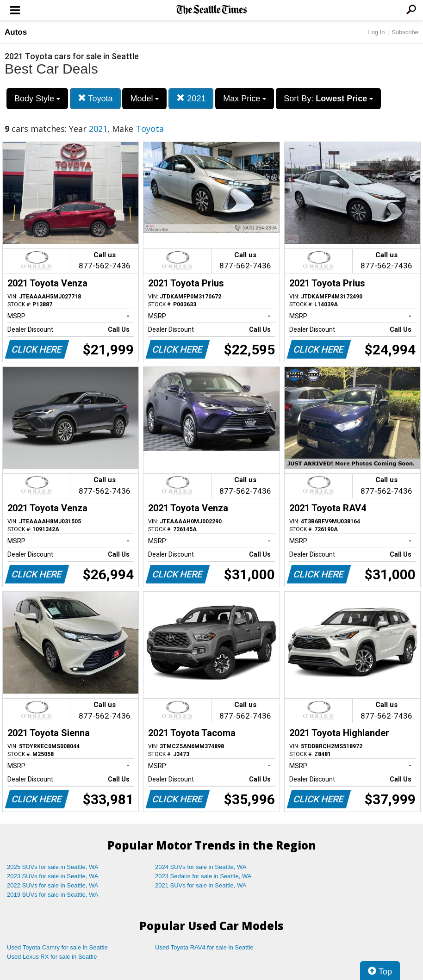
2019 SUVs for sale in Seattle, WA (53, 895)
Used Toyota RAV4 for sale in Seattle (204, 947)
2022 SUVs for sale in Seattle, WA (53, 885)
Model (144, 99)
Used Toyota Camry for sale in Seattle (57, 947)
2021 (191, 98)
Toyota (95, 98)
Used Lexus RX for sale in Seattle (52, 957)
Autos (16, 32)
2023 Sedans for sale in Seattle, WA (203, 876)
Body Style (37, 99)
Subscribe (405, 32)
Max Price (245, 99)
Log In (376, 32)
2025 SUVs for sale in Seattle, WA (53, 867)
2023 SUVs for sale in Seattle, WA (53, 876)
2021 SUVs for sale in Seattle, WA (201, 885)
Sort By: (328, 99)
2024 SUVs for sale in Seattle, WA (201, 867)
